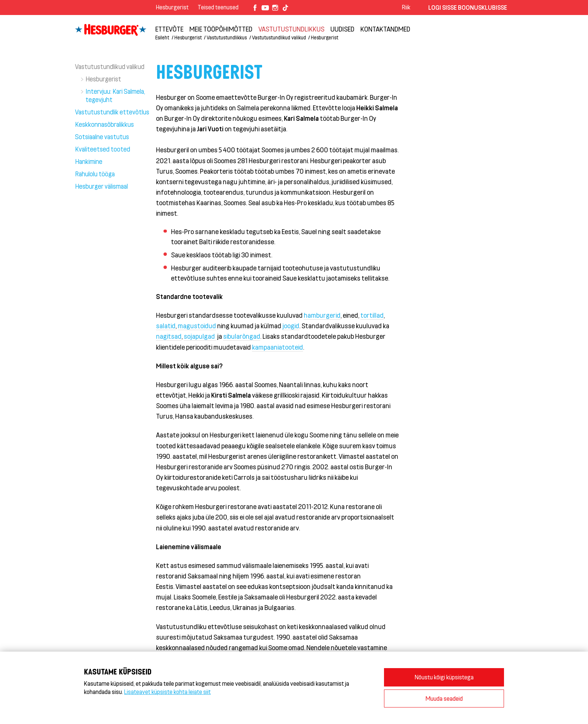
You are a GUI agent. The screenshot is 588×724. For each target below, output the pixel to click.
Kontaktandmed (385, 29)
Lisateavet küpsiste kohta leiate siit (167, 692)
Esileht (162, 37)
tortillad (372, 315)
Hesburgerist (172, 7)
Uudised (342, 29)
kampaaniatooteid (277, 347)
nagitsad (169, 336)
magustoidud (197, 326)
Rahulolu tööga (95, 174)
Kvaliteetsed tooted (103, 149)
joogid (291, 326)
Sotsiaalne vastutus (102, 137)
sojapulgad (200, 336)
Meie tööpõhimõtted (221, 29)
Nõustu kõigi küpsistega (444, 677)
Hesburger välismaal (101, 186)
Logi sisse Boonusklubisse (468, 7)
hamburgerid (322, 315)
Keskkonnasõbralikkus (104, 124)
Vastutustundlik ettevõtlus (112, 112)
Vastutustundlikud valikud (279, 37)
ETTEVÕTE (169, 29)
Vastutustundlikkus (291, 29)
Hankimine (89, 161)
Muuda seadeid (444, 698)
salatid (166, 326)
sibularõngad (242, 336)
